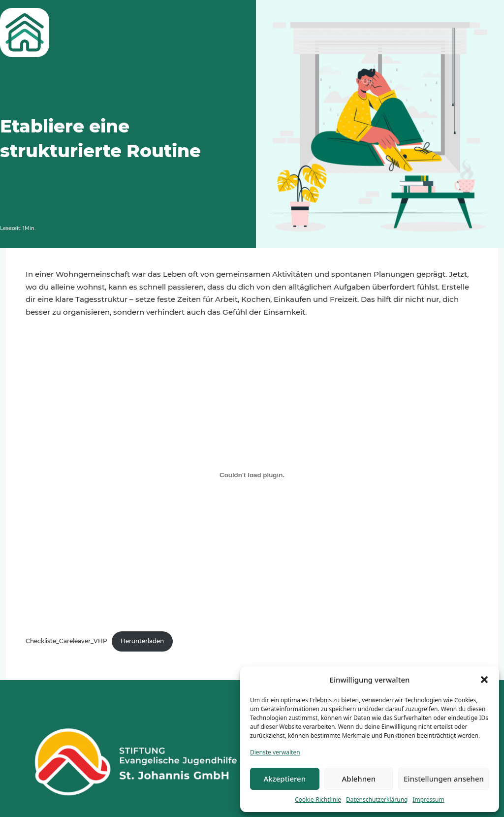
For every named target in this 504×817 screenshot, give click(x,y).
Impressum (428, 800)
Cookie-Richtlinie (318, 800)
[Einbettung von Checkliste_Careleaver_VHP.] (252, 475)
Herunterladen (142, 641)
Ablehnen (359, 779)
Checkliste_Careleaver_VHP (66, 641)
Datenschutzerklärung (377, 800)
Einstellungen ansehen (444, 779)
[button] (484, 680)
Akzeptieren (284, 779)
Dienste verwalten (275, 752)
